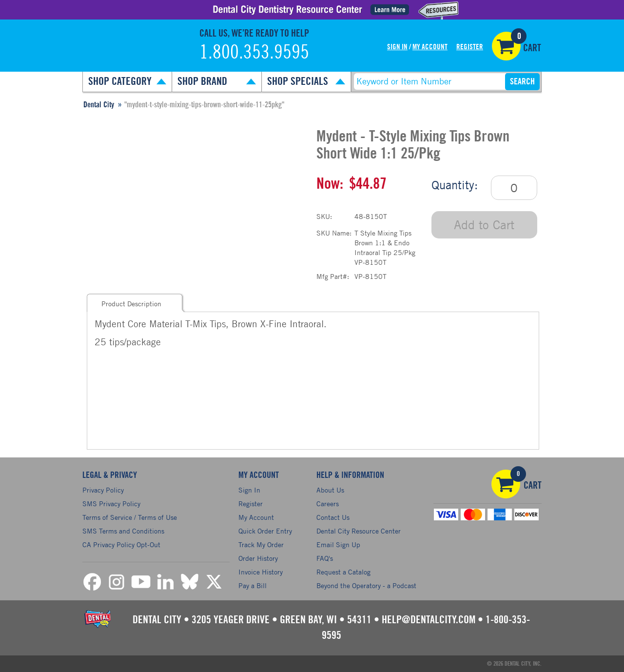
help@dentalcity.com (429, 620)
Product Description (131, 304)
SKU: (324, 216)
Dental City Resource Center (359, 531)
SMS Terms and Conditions (123, 531)
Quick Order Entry (265, 531)
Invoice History (261, 572)
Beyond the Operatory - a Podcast (366, 585)
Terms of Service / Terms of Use (130, 517)
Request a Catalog (343, 572)
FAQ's (325, 558)
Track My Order (261, 544)
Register (470, 47)
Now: (330, 184)
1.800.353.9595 (254, 53)
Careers (328, 504)
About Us (330, 490)
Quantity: (455, 185)
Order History (258, 558)
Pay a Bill (253, 585)
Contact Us (333, 517)
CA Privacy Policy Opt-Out (121, 544)
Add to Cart (484, 225)
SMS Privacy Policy (111, 504)
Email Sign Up (338, 544)
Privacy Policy (103, 490)
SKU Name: (334, 233)
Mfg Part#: (333, 276)
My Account (430, 47)
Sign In (397, 47)
